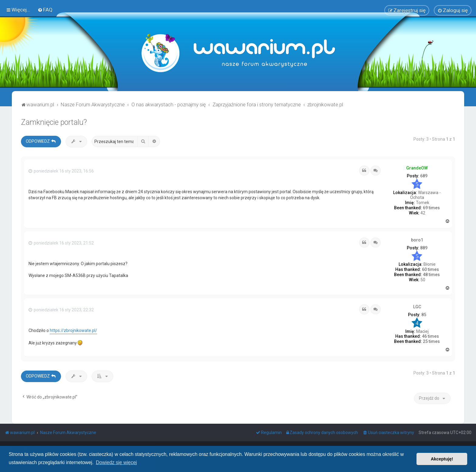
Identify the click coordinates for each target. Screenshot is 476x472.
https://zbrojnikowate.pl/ (73, 330)
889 (424, 247)
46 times (430, 335)
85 (424, 314)
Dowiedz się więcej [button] (116, 462)
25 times (431, 340)
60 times (430, 268)
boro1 (417, 239)
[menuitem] (45, 9)
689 (424, 175)
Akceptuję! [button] (442, 459)
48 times (431, 274)
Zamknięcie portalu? (54, 121)
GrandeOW (417, 167)
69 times (431, 207)
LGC (417, 306)
